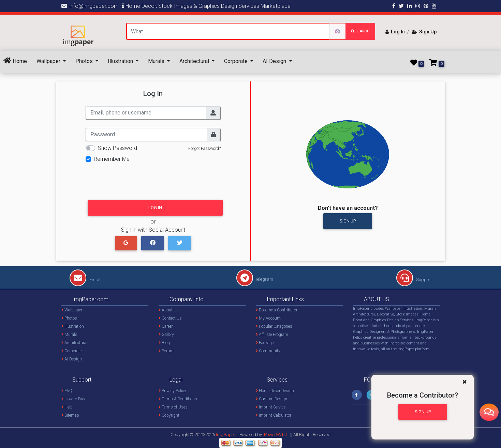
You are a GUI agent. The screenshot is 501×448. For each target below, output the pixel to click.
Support (414, 280)
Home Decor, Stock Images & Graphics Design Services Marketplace (206, 6)
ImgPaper (226, 435)
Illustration (121, 61)
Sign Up (424, 32)
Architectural (195, 61)
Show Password (117, 148)
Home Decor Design (275, 391)
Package (265, 343)
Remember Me (112, 159)
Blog (164, 343)
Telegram (255, 279)
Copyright (169, 415)
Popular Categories (274, 326)
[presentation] (137, 179)
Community (268, 351)
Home (15, 61)
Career (166, 326)
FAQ (67, 391)
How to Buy (73, 399)
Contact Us (170, 318)
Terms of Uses (173, 407)
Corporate (237, 61)
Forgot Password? (204, 149)
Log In (395, 32)
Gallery (166, 335)
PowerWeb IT (277, 435)
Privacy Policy (172, 391)
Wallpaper (49, 61)
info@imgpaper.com (90, 6)
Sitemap (70, 415)
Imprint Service (271, 407)
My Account (268, 318)
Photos (85, 61)
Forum (166, 351)
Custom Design (271, 399)
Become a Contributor (277, 310)
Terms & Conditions (178, 399)
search (360, 31)
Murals (157, 61)
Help (67, 407)
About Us (169, 310)
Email (85, 280)
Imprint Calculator (274, 415)
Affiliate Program (272, 335)
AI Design (275, 61)
